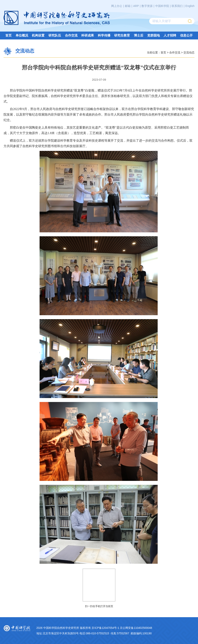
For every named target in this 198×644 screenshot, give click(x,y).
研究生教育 (122, 35)
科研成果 (88, 35)
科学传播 (104, 35)
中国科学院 (162, 6)
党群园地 (154, 35)
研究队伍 (55, 35)
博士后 (139, 35)
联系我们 (177, 6)
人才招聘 (170, 35)
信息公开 (186, 35)
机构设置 (38, 35)
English (190, 6)
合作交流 (71, 35)
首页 (8, 35)
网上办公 (117, 6)
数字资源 (147, 6)
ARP (136, 6)
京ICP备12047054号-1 (105, 628)
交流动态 (189, 52)
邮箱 (128, 6)
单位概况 (22, 35)
